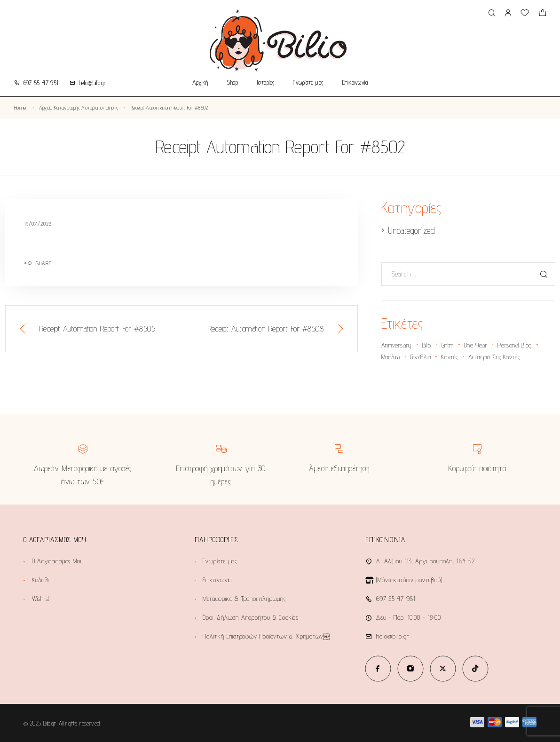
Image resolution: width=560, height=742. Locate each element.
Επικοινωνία (355, 83)
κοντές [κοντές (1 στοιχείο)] (449, 357)
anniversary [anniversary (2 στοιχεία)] (397, 345)
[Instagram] (410, 668)
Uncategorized (411, 230)
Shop (232, 83)
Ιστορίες (265, 83)
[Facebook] (378, 668)
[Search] (492, 13)
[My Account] (508, 13)
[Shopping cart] (542, 14)
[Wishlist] (525, 14)
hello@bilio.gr (92, 83)
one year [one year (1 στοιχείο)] (476, 345)
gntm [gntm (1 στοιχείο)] (448, 345)
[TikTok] (475, 668)
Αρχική (200, 83)
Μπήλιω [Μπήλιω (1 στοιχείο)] (391, 357)
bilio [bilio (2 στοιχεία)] (427, 345)
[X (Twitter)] (443, 668)
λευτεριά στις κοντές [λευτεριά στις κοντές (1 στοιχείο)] (494, 357)
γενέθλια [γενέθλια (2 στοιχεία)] (421, 357)
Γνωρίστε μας (308, 83)
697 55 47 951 (41, 83)
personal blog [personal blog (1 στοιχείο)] (514, 345)
